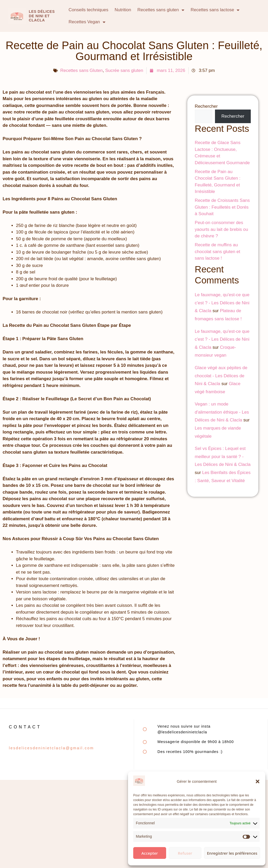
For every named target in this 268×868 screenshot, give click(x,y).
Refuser (185, 853)
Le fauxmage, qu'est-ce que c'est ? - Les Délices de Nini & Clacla (222, 303)
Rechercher (206, 106)
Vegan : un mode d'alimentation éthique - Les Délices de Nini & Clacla (222, 412)
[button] (258, 781)
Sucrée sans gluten (124, 70)
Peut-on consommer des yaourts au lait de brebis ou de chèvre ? (222, 229)
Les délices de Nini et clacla (42, 16)
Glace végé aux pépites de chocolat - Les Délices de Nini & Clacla (221, 376)
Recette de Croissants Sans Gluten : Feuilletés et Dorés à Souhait (222, 207)
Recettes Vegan (87, 22)
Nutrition (123, 10)
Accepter (150, 853)
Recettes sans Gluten (82, 70)
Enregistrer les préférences (232, 853)
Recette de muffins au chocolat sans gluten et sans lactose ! (218, 252)
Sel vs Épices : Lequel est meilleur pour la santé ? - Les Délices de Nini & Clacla (223, 456)
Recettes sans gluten (161, 10)
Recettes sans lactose (215, 10)
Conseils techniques (89, 10)
